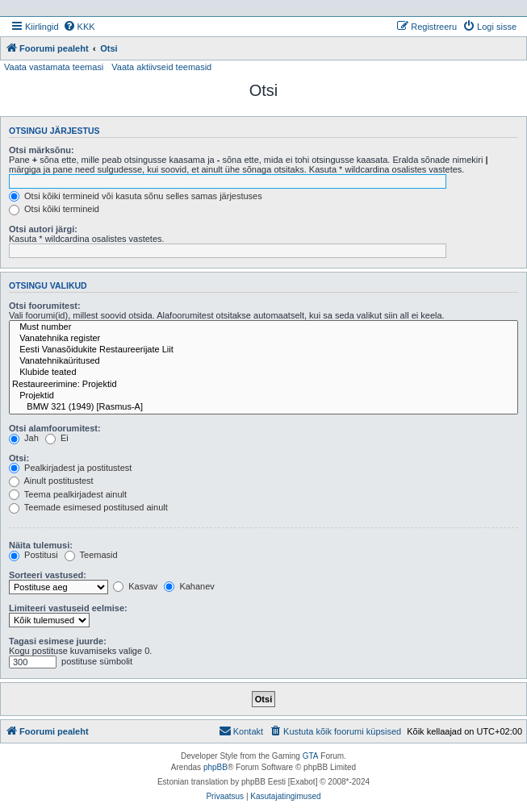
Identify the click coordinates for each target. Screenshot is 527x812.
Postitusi (33, 555)
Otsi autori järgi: (43, 229)
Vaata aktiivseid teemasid (161, 67)
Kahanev (189, 586)
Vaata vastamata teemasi (54, 67)
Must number (263, 327)
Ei (57, 438)
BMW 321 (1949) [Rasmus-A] (263, 407)
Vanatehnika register (263, 339)
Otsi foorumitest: (45, 306)
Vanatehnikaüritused (263, 361)
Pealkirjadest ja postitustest (70, 468)
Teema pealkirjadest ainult (68, 494)
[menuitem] (79, 27)
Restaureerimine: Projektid (263, 385)
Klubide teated (263, 373)
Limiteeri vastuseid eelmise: (68, 608)
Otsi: (19, 458)
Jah (24, 438)
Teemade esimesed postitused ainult (88, 507)
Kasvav (135, 586)
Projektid (263, 396)
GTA (311, 756)
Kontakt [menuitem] (241, 731)
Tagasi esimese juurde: (58, 641)
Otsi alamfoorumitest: (55, 428)
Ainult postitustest (51, 481)
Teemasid (91, 555)
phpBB (215, 767)
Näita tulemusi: (41, 545)
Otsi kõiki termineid (54, 209)
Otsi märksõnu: (42, 150)
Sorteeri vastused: (48, 575)
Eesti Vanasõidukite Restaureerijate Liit (263, 350)
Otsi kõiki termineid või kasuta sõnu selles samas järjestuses (136, 196)
